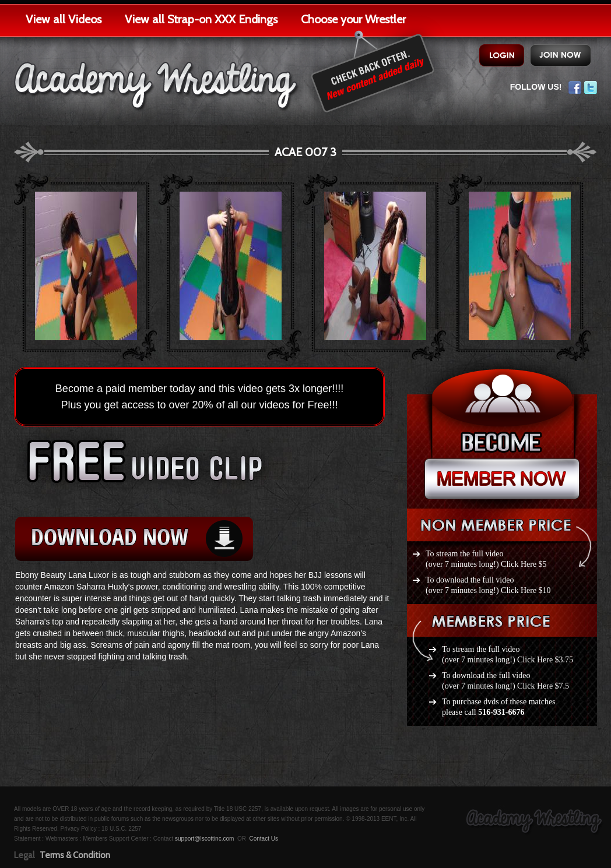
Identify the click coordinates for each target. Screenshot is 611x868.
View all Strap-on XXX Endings (201, 19)
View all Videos (64, 19)
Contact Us (263, 839)
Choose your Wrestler (353, 19)
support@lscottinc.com (204, 839)
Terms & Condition (75, 855)
